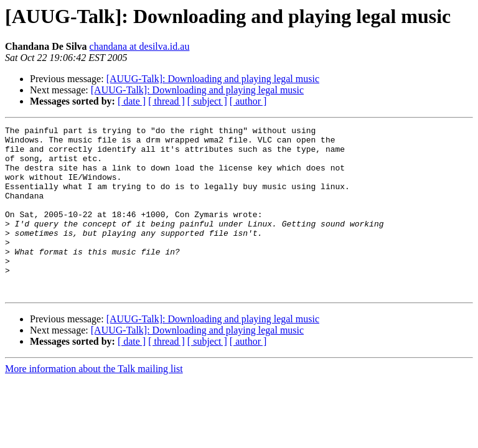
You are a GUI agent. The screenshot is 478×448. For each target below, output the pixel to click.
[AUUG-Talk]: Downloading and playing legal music (213, 79)
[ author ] (248, 101)
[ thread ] (166, 101)
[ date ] (132, 101)
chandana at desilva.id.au (140, 46)
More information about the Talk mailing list (94, 402)
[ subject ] (207, 101)
